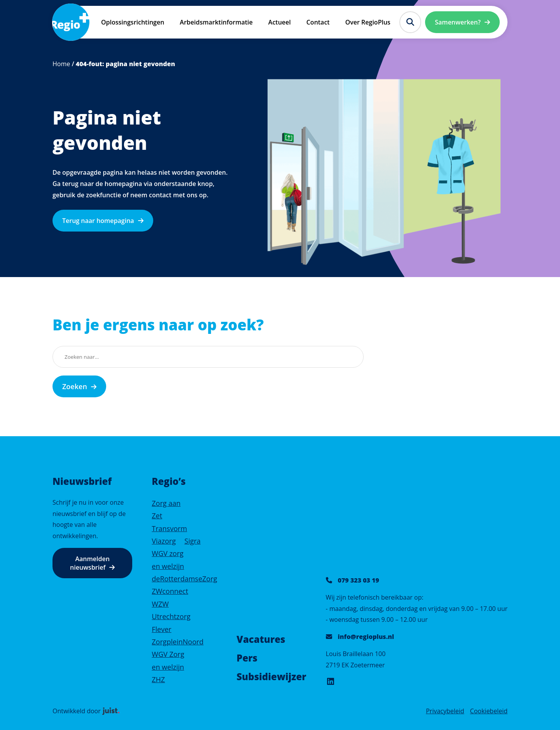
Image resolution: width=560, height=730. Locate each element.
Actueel (280, 22)
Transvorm (169, 528)
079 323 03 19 (359, 580)
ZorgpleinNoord (178, 642)
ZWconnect (170, 591)
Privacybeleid (445, 711)
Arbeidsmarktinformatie (216, 22)
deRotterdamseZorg (184, 579)
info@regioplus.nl (366, 637)
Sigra (192, 541)
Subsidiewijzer (271, 676)
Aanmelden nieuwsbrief (90, 563)
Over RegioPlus (368, 22)
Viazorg (164, 541)
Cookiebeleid (489, 711)
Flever (161, 629)
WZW (160, 604)
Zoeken (75, 386)
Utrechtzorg (171, 616)
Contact (318, 22)
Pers (247, 658)
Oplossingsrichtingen (133, 22)
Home (61, 64)
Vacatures (261, 639)
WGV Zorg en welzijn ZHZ (168, 667)
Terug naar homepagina (98, 221)
